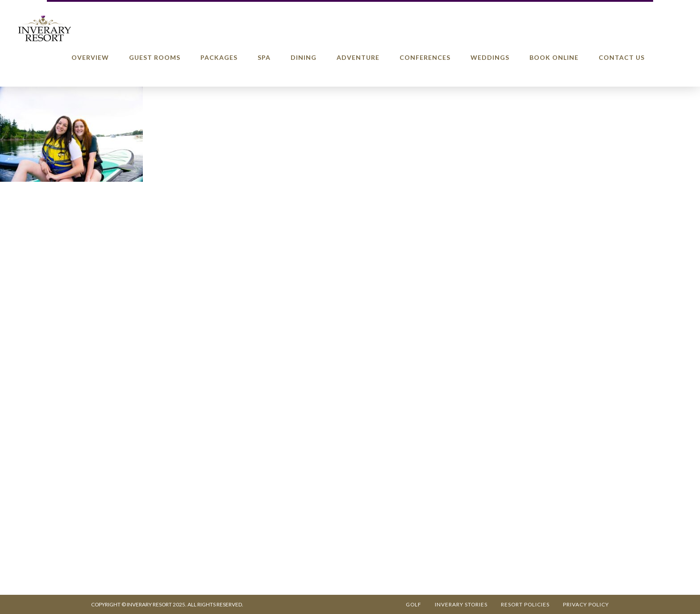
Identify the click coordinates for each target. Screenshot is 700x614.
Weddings (490, 57)
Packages (219, 57)
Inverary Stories (461, 604)
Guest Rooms (155, 57)
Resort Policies (525, 604)
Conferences (425, 57)
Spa (264, 57)
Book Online (554, 57)
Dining (304, 57)
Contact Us (622, 57)
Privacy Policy (586, 604)
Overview (90, 57)
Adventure (358, 57)
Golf (414, 604)
